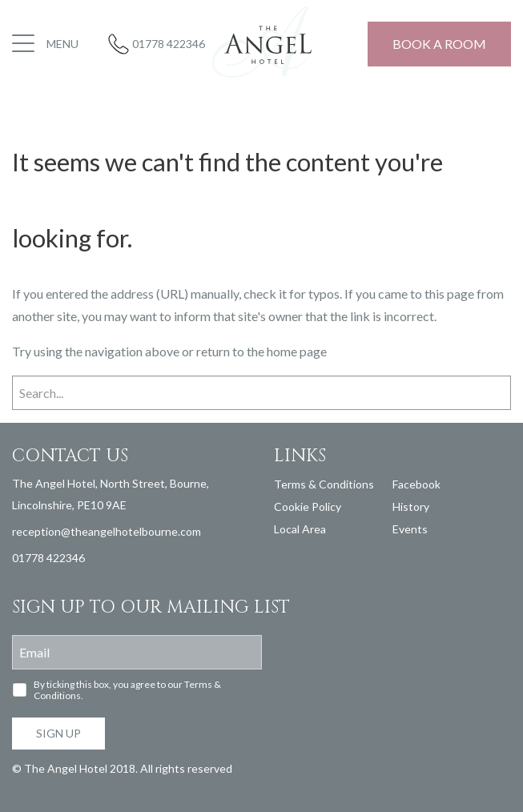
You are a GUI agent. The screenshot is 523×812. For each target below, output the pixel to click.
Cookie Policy (308, 506)
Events (410, 529)
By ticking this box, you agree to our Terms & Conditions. (127, 690)
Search (494, 392)
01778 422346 (169, 44)
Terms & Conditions (324, 484)
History (411, 506)
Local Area (300, 529)
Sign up (58, 733)
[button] (47, 44)
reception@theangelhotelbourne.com (107, 531)
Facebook (416, 484)
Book (439, 44)
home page (297, 351)
